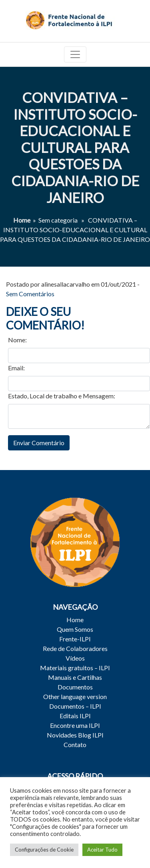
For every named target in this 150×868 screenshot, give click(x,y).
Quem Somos (75, 629)
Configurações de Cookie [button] (44, 850)
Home (22, 220)
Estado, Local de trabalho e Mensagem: (62, 396)
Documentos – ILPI (75, 706)
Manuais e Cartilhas (75, 677)
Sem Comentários (30, 294)
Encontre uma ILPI (75, 725)
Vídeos (75, 658)
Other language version (75, 696)
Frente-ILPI (75, 639)
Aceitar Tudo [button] (102, 850)
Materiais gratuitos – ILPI (75, 668)
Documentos (75, 687)
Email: (16, 368)
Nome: (17, 340)
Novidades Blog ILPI (75, 735)
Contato (75, 744)
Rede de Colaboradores (75, 648)
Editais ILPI (75, 716)
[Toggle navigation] (75, 54)
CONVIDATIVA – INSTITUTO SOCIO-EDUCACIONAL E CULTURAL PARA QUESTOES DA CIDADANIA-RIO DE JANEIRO (75, 148)
